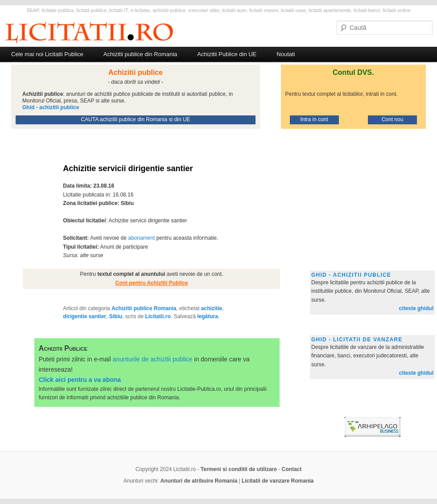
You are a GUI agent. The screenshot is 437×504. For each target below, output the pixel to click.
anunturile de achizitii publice (152, 359)
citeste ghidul (416, 308)
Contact (292, 469)
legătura (208, 316)
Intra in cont (314, 119)
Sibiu (116, 316)
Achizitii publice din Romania (140, 54)
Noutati (286, 54)
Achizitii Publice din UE (227, 54)
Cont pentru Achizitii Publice (152, 283)
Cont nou (393, 119)
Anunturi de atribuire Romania (199, 481)
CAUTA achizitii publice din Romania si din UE (135, 119)
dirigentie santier (85, 316)
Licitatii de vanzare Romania (278, 481)
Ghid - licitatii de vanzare (357, 340)
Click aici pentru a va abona (80, 380)
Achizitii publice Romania (144, 308)
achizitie (212, 308)
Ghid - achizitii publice (351, 275)
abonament (141, 238)
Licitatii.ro (158, 316)
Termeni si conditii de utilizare (239, 469)
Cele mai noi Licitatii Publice (47, 54)
